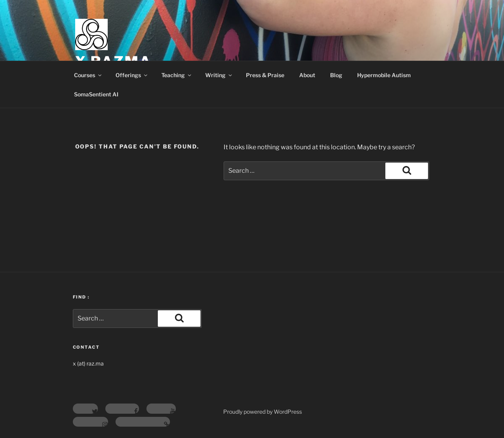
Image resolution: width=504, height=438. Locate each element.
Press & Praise (265, 75)
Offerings (132, 75)
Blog (336, 75)
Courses (88, 75)
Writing (219, 75)
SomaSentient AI (96, 94)
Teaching (177, 75)
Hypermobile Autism (384, 75)
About (307, 75)
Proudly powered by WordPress (263, 412)
